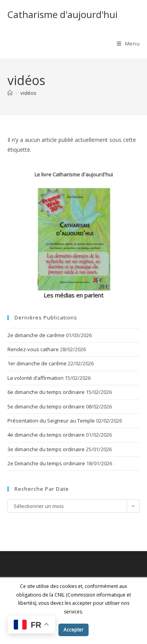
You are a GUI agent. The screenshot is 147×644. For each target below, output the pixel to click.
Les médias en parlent (73, 295)
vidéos (28, 93)
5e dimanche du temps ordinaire (46, 406)
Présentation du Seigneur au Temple (51, 421)
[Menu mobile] (128, 44)
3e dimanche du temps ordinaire (46, 449)
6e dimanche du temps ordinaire (46, 392)
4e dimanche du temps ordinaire (46, 435)
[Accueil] (10, 93)
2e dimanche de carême (36, 335)
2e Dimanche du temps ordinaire (46, 463)
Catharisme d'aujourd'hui (63, 14)
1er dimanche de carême (37, 363)
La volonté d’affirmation (35, 378)
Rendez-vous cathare (33, 349)
